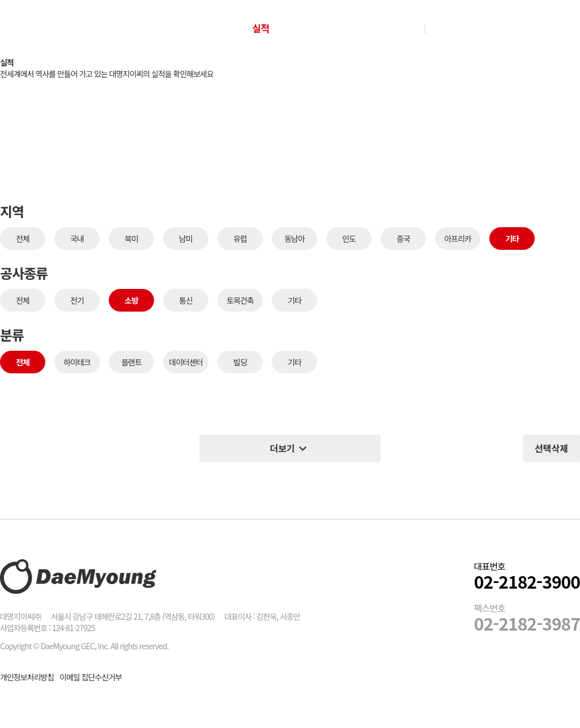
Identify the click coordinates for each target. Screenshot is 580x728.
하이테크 (77, 362)
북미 (131, 239)
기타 (512, 239)
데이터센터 (185, 362)
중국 (403, 239)
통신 (186, 300)
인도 (349, 239)
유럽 (240, 239)
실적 (261, 28)
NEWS (393, 28)
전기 (77, 300)
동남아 (295, 239)
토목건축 (240, 300)
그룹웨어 (511, 28)
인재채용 (459, 28)
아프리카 (458, 239)
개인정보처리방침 (27, 677)
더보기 (290, 448)
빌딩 (240, 362)
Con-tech (324, 28)
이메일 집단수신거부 (91, 677)
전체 (23, 239)
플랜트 (131, 362)
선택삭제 (551, 448)
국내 (77, 239)
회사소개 (200, 28)
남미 (186, 239)
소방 (131, 300)
